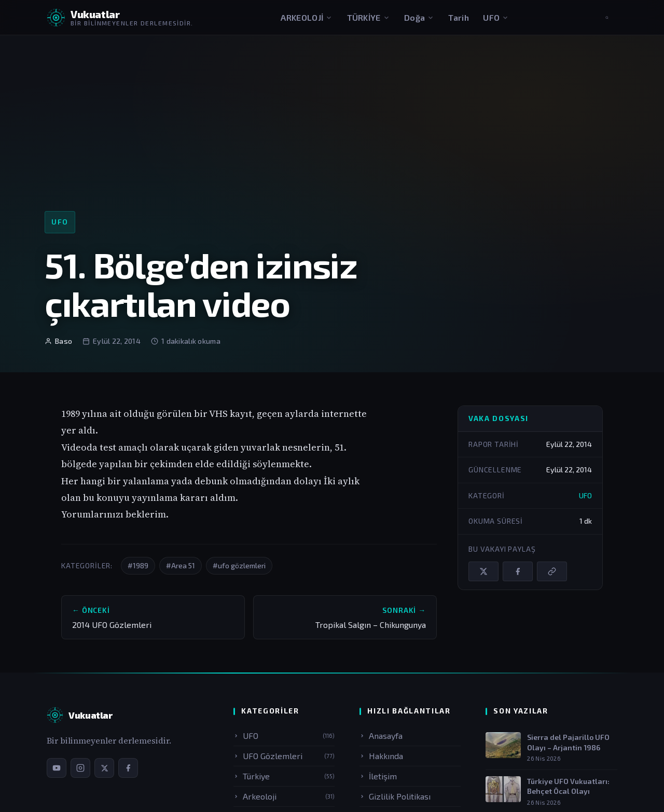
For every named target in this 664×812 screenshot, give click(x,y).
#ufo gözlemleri (239, 565)
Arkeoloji (284, 796)
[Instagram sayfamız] (80, 768)
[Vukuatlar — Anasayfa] (80, 715)
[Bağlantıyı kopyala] (552, 571)
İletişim (378, 776)
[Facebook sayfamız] (128, 768)
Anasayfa (381, 736)
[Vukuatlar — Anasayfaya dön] (120, 18)
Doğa (419, 17)
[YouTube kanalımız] (57, 768)
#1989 (138, 565)
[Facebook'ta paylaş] (518, 571)
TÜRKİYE (369, 17)
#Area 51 (181, 565)
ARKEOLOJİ (307, 17)
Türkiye (284, 776)
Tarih (459, 17)
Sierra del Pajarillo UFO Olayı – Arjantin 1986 (568, 742)
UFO (496, 17)
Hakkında (381, 756)
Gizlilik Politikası (395, 796)
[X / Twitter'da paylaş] (483, 571)
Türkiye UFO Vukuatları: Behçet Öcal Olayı (568, 786)
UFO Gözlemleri (284, 756)
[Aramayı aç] (607, 18)
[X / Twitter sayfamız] (104, 768)
